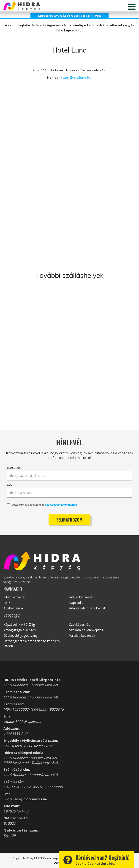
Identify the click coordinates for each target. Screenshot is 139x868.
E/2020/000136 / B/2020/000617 (27, 746)
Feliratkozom (69, 520)
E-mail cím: (14, 468)
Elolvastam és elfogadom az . (42, 505)
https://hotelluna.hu (76, 78)
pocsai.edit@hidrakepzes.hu (25, 799)
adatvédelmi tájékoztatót (61, 505)
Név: (10, 485)
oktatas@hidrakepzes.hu (22, 721)
